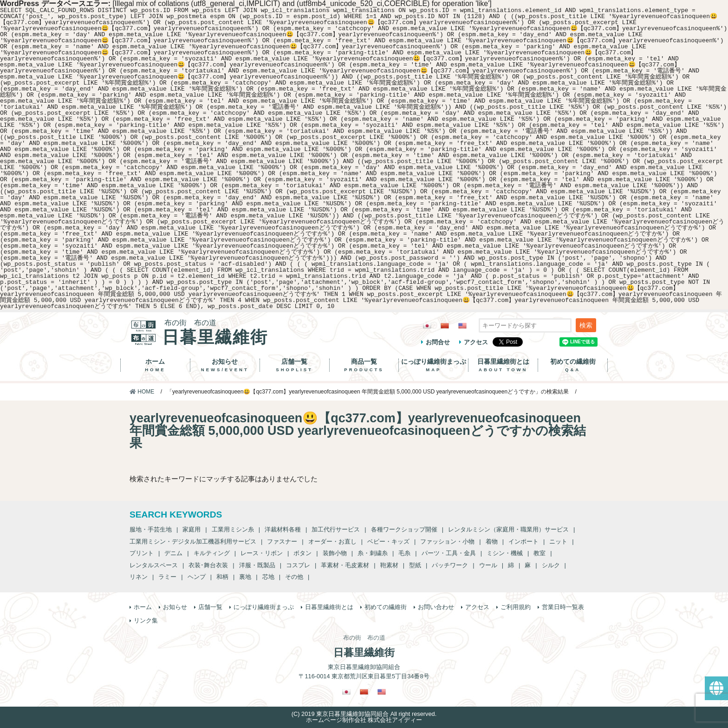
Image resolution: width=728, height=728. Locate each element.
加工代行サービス (336, 529)
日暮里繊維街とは (503, 365)
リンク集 (146, 620)
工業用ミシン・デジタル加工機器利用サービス (193, 541)
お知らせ (225, 365)
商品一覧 (364, 365)
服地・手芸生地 (151, 529)
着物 (492, 541)
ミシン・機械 (505, 553)
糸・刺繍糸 (373, 553)
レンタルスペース (154, 565)
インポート (523, 541)
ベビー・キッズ (388, 541)
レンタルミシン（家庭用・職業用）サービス (508, 529)
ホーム (155, 365)
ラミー (167, 577)
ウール (488, 565)
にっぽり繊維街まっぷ (433, 365)
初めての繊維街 (573, 365)
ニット (558, 541)
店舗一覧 (295, 365)
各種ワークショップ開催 (404, 529)
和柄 (222, 577)
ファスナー (282, 541)
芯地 (268, 577)
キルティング (212, 553)
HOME (142, 392)
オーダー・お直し (332, 541)
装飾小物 (335, 553)
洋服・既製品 (257, 565)
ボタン (302, 553)
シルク (551, 565)
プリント (142, 553)
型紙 (415, 565)
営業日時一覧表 (563, 607)
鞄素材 (389, 565)
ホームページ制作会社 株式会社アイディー (364, 720)
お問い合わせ (436, 607)
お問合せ (438, 342)
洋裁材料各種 (283, 529)
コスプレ (298, 565)
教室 (539, 553)
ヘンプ (197, 577)
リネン (139, 577)
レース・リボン (262, 553)
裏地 (245, 577)
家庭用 (192, 529)
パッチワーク (450, 565)
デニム (173, 553)
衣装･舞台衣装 (208, 565)
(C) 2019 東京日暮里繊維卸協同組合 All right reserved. (364, 714)
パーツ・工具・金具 (449, 553)
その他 (294, 577)
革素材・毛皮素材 (345, 565)
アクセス (476, 342)
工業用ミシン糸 (233, 529)
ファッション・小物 (447, 541)
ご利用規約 (516, 607)
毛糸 (404, 553)
